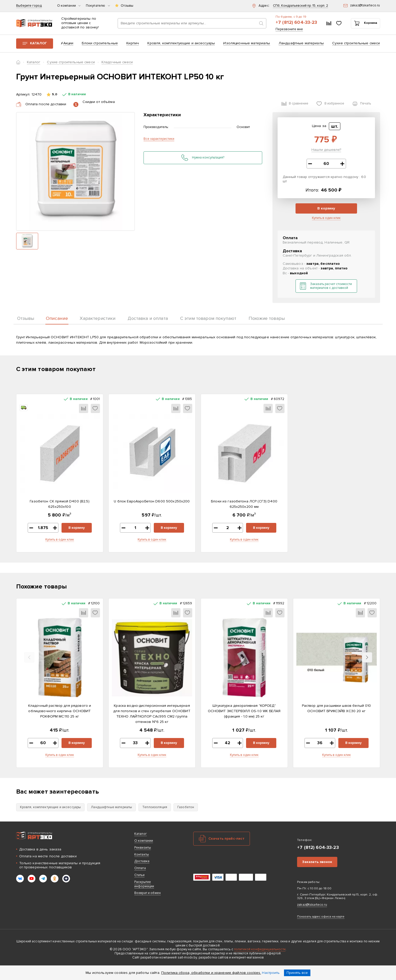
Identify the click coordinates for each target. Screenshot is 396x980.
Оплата (140, 868)
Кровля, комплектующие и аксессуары (181, 43)
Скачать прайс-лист (227, 839)
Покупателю (98, 6)
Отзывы (127, 6)
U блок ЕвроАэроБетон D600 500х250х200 (152, 501)
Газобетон (186, 807)
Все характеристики (159, 139)
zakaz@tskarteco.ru (312, 905)
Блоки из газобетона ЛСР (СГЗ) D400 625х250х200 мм (244, 504)
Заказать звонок (317, 862)
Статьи (139, 875)
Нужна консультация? (208, 157)
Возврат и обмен (148, 893)
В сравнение (299, 103)
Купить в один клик (326, 218)
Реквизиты (143, 848)
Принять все (297, 973)
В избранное (334, 103)
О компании (69, 6)
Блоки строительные (100, 43)
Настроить (271, 973)
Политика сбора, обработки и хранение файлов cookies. (211, 973)
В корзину (326, 208)
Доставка (142, 861)
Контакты (142, 855)
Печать (365, 103)
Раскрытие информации (144, 884)
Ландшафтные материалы (301, 43)
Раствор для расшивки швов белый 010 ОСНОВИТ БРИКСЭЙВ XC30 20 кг (337, 708)
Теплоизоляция (155, 807)
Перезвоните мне (289, 29)
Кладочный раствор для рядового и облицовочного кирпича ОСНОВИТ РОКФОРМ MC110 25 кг (60, 711)
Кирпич (133, 43)
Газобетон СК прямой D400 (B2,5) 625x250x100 (59, 504)
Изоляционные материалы (247, 43)
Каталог (38, 43)
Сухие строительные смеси (356, 43)
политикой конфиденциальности (260, 949)
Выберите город (29, 6)
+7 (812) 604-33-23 (296, 22)
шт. (335, 126)
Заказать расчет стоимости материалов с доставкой (331, 286)
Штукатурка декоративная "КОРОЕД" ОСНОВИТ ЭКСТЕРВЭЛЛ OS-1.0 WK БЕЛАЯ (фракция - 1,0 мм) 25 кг (244, 711)
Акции (68, 43)
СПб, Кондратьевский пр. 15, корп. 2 (301, 6)
